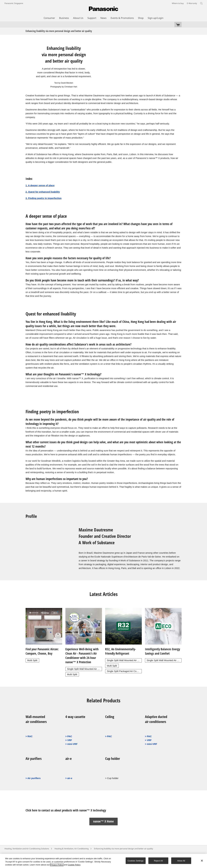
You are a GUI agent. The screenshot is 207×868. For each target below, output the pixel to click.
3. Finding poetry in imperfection (44, 198)
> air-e (69, 778)
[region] (103, 861)
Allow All (181, 861)
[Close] (202, 861)
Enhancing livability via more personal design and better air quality (123, 849)
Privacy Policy (57, 865)
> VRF (69, 740)
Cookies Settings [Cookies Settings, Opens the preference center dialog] (136, 861)
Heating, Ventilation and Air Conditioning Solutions (27, 849)
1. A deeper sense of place (40, 185)
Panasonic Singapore (14, 3)
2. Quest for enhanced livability (43, 192)
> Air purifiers (33, 778)
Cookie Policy (74, 865)
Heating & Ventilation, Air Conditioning (72, 849)
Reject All (158, 861)
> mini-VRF (71, 744)
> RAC (29, 736)
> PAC (69, 736)
